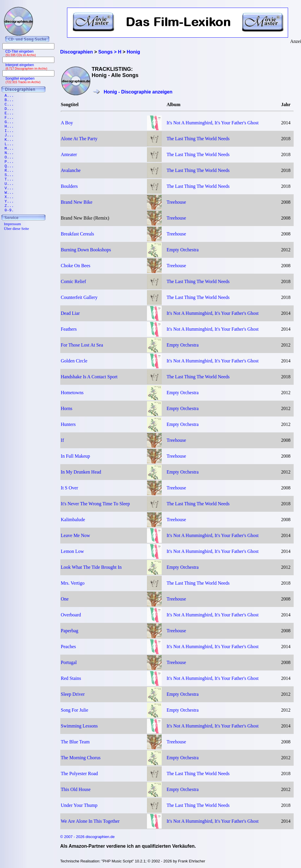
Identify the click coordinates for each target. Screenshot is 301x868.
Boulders (69, 186)
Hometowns (72, 393)
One (65, 599)
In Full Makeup (76, 456)
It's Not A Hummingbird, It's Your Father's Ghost (213, 123)
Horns (67, 408)
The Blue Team (75, 742)
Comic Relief (73, 281)
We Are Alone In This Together (90, 821)
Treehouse (176, 202)
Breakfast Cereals (77, 234)
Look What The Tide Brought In (91, 567)
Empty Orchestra (183, 250)
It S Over (70, 488)
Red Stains (71, 678)
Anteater (69, 154)
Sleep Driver (73, 694)
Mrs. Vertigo (73, 583)
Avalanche (71, 170)
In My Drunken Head (81, 472)
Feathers (69, 329)
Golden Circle (74, 361)
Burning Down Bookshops (86, 250)
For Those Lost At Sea (82, 345)
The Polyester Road (79, 773)
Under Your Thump (79, 805)
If (62, 440)
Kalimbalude (73, 520)
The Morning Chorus (81, 758)
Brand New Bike (77, 202)
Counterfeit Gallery (79, 297)
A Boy (67, 123)
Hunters (68, 424)
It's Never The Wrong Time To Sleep (95, 504)
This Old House (76, 789)
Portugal (69, 662)
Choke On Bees (76, 266)
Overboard (71, 615)
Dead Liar (70, 313)
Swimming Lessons (79, 726)
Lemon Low (72, 551)
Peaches (68, 647)
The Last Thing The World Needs (198, 139)
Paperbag (70, 631)
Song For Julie (75, 710)
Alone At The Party (79, 139)
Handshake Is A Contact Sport (89, 377)
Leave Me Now (76, 535)
